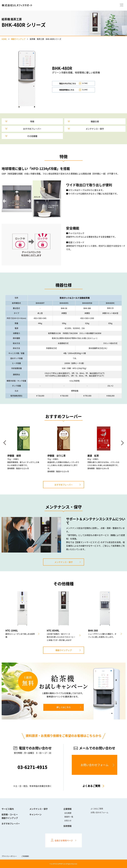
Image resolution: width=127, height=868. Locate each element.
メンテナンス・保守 (95, 129)
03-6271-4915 (32, 767)
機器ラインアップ (18, 39)
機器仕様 (95, 121)
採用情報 (67, 826)
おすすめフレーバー (32, 129)
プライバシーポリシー (9, 856)
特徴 (32, 121)
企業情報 (67, 809)
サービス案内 (8, 809)
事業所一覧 (69, 817)
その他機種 (32, 136)
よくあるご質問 (91, 786)
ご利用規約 (25, 856)
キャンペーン (36, 814)
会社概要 (68, 813)
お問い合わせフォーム (95, 765)
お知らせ (68, 820)
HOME (4, 39)
